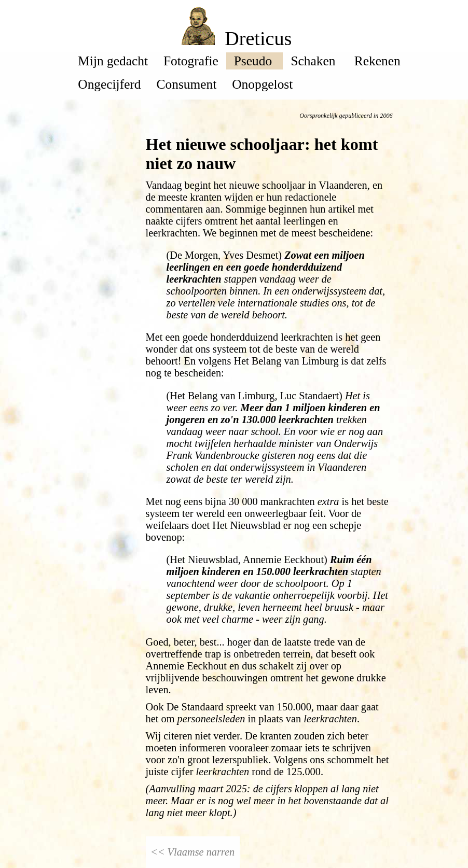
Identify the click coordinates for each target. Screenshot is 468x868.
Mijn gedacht (113, 61)
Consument (187, 84)
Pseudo (255, 61)
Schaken (314, 61)
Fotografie (191, 61)
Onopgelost (262, 84)
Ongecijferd (109, 84)
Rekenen (379, 61)
